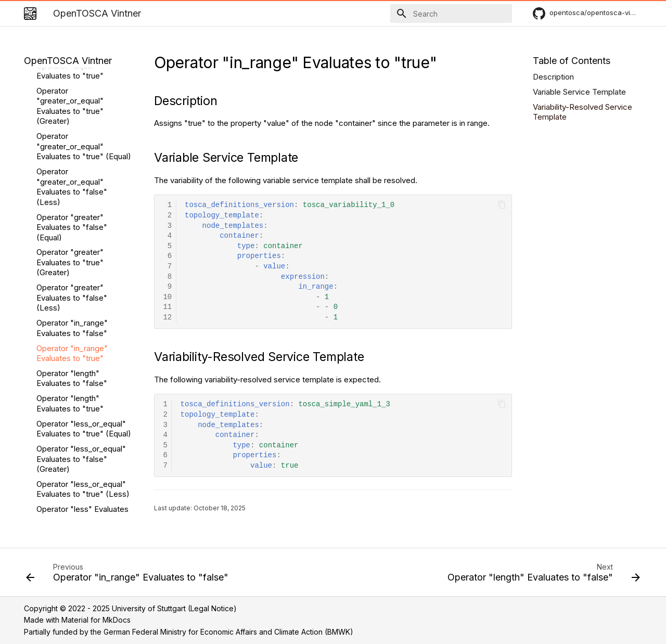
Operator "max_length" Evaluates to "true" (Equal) (84, 455)
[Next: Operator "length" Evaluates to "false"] (542, 575)
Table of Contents (572, 61)
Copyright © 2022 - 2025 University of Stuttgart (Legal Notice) (130, 608)
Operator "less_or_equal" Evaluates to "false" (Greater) (81, 324)
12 (167, 318)
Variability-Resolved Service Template (582, 112)
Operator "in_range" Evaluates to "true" (72, 219)
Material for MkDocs (96, 620)
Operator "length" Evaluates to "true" (70, 269)
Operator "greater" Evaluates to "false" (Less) (72, 163)
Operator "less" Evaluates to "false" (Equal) (82, 379)
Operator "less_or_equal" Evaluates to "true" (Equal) (84, 294)
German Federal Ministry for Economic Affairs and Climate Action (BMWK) (228, 632)
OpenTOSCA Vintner (68, 61)
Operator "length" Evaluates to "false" (72, 244)
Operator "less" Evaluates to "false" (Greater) (82, 405)
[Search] (451, 14)
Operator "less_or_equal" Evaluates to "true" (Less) (83, 355)
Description (553, 77)
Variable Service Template (579, 92)
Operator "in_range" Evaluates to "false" (72, 193)
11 (167, 307)
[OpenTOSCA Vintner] (30, 14)
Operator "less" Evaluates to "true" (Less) (82, 430)
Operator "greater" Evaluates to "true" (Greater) (70, 127)
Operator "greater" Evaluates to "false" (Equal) (72, 93)
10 (167, 297)
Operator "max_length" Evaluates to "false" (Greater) (78, 485)
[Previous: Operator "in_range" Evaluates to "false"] (129, 575)
